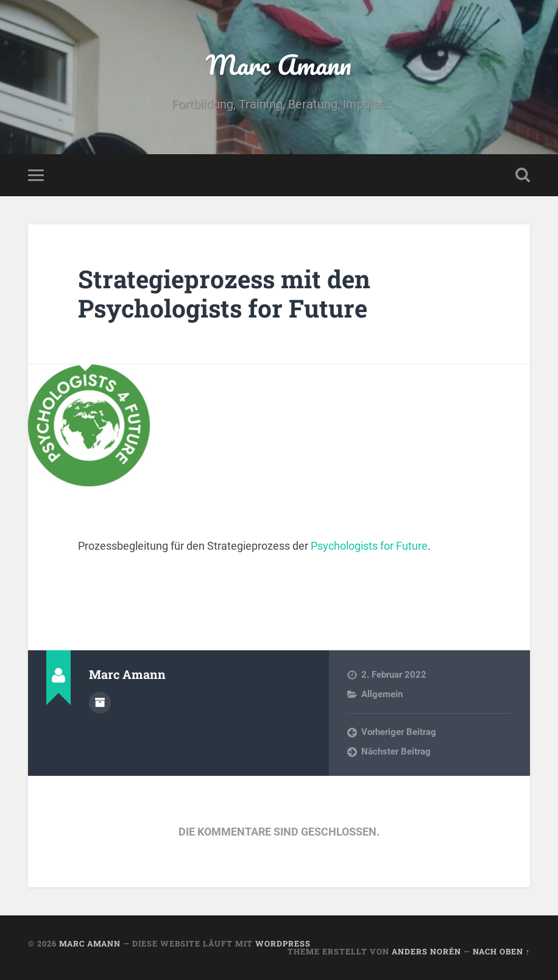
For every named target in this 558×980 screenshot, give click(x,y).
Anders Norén (426, 951)
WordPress (283, 943)
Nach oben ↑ (501, 951)
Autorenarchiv (100, 703)
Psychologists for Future (369, 546)
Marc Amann (279, 64)
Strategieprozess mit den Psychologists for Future (224, 294)
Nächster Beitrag (396, 751)
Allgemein (382, 694)
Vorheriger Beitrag (399, 732)
